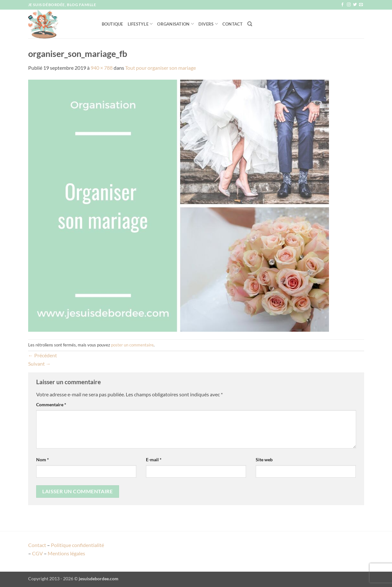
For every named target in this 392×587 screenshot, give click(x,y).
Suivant (40, 364)
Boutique (112, 24)
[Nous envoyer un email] (361, 5)
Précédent (43, 355)
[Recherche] (250, 24)
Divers (208, 24)
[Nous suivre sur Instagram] (349, 5)
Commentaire (51, 405)
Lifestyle (140, 24)
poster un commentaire (132, 345)
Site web (264, 460)
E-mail (154, 460)
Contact (233, 24)
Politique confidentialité (77, 545)
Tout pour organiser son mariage (160, 68)
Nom (43, 460)
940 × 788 (102, 68)
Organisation (176, 24)
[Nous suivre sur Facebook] (342, 5)
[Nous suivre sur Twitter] (355, 5)
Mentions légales (66, 553)
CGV (37, 553)
